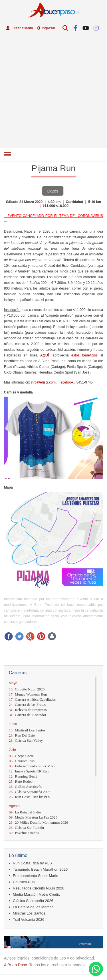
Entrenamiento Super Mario (33, 766)
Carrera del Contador (28, 715)
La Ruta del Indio (25, 812)
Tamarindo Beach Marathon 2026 (40, 869)
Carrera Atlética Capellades (32, 699)
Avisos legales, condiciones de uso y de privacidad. (50, 958)
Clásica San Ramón (26, 828)
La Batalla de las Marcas (33, 907)
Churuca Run (22, 761)
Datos (53, 191)
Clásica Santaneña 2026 (30, 792)
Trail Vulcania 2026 (29, 919)
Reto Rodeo (21, 781)
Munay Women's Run (28, 694)
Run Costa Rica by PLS (30, 797)
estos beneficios (84, 355)
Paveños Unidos (24, 833)
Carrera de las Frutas (27, 705)
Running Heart (23, 776)
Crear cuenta (20, 28)
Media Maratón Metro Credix (36, 894)
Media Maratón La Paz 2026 (33, 817)
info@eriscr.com (43, 382)
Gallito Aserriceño (26, 787)
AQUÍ (45, 355)
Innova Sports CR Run (29, 771)
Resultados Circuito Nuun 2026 (39, 888)
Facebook (66, 382)
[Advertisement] (53, 92)
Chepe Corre (21, 756)
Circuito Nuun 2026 (27, 689)
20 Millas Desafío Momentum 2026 (39, 822)
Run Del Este (22, 735)
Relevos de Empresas (28, 710)
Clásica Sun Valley (26, 740)
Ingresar (46, 28)
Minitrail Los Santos (27, 730)
